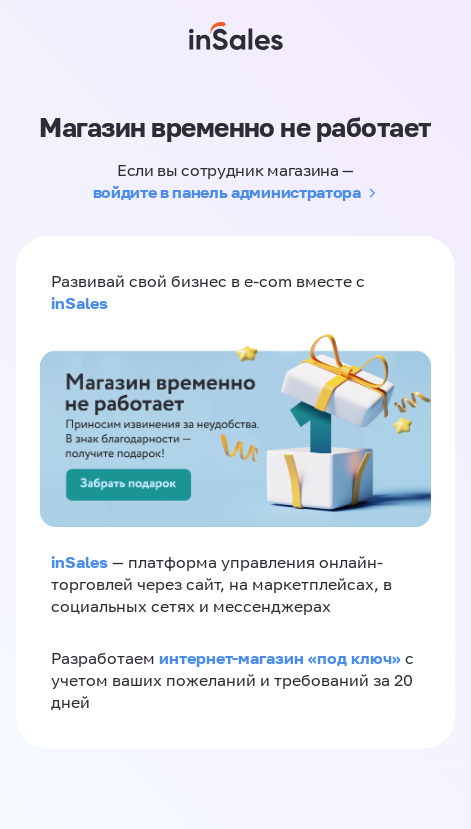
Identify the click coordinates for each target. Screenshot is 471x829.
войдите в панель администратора (227, 192)
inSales (79, 303)
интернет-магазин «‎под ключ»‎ (282, 658)
